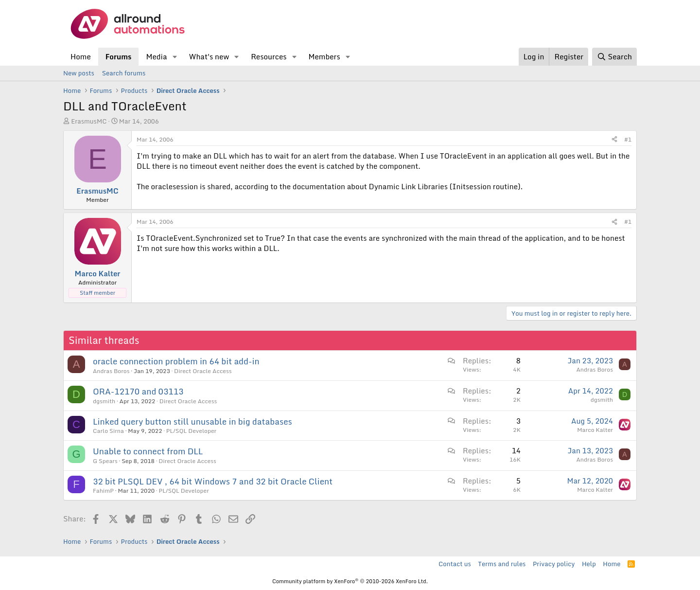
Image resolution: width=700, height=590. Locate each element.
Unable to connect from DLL (148, 451)
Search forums (124, 73)
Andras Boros (111, 371)
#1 (628, 139)
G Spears (105, 461)
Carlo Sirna (108, 431)
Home (81, 56)
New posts (79, 73)
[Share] (614, 140)
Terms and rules (502, 564)
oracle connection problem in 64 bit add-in (176, 361)
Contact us (455, 564)
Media (156, 56)
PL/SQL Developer (191, 431)
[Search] (614, 57)
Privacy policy (554, 564)
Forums (119, 56)
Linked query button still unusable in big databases (192, 421)
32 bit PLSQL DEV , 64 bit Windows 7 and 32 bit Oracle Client (213, 481)
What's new (209, 56)
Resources (269, 56)
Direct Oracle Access (203, 371)
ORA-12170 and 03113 (138, 391)
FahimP (103, 491)
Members (324, 56)
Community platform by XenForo (350, 581)
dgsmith (104, 401)
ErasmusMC (89, 121)
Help (589, 564)
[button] (175, 57)
